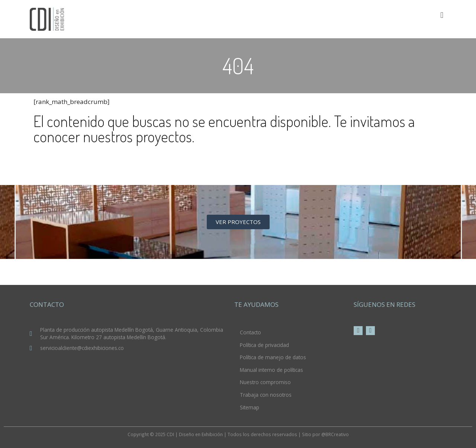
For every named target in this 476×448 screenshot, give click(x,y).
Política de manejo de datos (273, 357)
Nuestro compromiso (265, 382)
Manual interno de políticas (271, 370)
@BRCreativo (335, 434)
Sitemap (250, 407)
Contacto (250, 332)
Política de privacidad (264, 345)
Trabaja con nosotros (266, 395)
